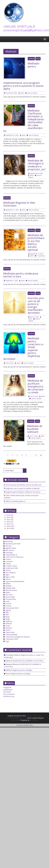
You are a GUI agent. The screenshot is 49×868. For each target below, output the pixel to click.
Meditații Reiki (10, 588)
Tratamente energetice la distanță (17, 637)
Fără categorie (11, 573)
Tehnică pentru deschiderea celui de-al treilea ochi (24, 485)
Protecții (8, 604)
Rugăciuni (9, 621)
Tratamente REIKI (12, 639)
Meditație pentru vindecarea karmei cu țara (21, 275)
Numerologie (10, 597)
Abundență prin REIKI (13, 544)
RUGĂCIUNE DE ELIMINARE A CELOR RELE (28, 661)
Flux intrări (7, 692)
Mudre (8, 592)
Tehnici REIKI (10, 632)
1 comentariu (40, 256)
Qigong (8, 610)
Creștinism (9, 561)
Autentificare (8, 690)
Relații (7, 617)
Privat (38, 59)
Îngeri (7, 575)
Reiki (7, 612)
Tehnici (8, 630)
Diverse (8, 570)
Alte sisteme (10, 550)
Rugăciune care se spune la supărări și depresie (23, 488)
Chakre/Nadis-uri (11, 555)
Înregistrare (7, 687)
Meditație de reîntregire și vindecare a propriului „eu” (37, 165)
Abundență (9, 541)
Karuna (8, 579)
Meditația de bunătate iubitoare (35, 429)
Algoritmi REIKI (11, 548)
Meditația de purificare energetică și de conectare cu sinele (36, 386)
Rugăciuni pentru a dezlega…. (23, 670)
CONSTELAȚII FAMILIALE (14, 557)
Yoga (7, 641)
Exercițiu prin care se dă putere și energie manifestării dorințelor (36, 305)
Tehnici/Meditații (11, 635)
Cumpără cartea (11, 566)
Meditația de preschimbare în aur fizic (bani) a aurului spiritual (36, 242)
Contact (8, 559)
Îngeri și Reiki (10, 577)
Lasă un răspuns (31, 93)
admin (21, 93)
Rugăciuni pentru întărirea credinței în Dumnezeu (23, 492)
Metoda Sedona (11, 590)
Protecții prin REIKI (12, 608)
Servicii (8, 626)
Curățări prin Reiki (12, 568)
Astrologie (9, 553)
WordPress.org (9, 696)
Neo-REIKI (9, 595)
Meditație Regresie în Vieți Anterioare (19, 204)
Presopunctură (11, 599)
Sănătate (9, 624)
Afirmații (8, 546)
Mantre (8, 584)
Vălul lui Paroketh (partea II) (16, 501)
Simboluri (9, 628)
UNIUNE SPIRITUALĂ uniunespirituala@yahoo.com (26, 28)
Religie (8, 619)
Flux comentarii (9, 694)
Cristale (8, 564)
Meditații (31, 59)
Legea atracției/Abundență (15, 581)
